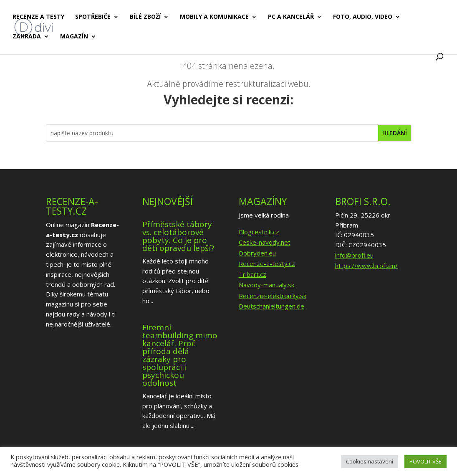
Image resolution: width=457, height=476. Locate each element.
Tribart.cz (252, 274)
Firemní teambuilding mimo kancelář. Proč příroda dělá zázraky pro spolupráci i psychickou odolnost (180, 355)
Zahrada (27, 37)
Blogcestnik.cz (259, 232)
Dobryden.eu (257, 253)
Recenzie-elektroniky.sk (273, 296)
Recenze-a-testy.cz (267, 263)
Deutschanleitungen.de (271, 306)
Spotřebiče (93, 17)
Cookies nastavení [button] (370, 461)
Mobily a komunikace (214, 17)
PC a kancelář (291, 17)
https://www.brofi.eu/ (366, 266)
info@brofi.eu (354, 255)
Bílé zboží (145, 17)
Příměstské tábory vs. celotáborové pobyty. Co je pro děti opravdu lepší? (178, 236)
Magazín (74, 37)
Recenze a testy (38, 17)
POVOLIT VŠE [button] (425, 461)
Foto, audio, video (363, 17)
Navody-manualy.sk (266, 285)
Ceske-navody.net (265, 242)
